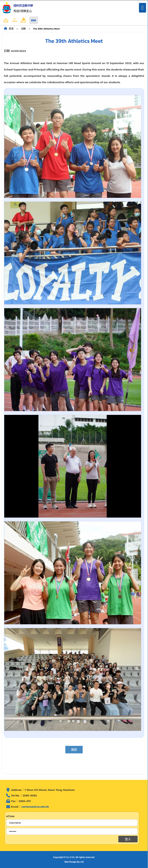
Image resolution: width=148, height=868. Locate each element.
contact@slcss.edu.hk (35, 807)
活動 (23, 29)
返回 (74, 750)
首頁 (11, 29)
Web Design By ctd (74, 862)
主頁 (13, 20)
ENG (34, 20)
